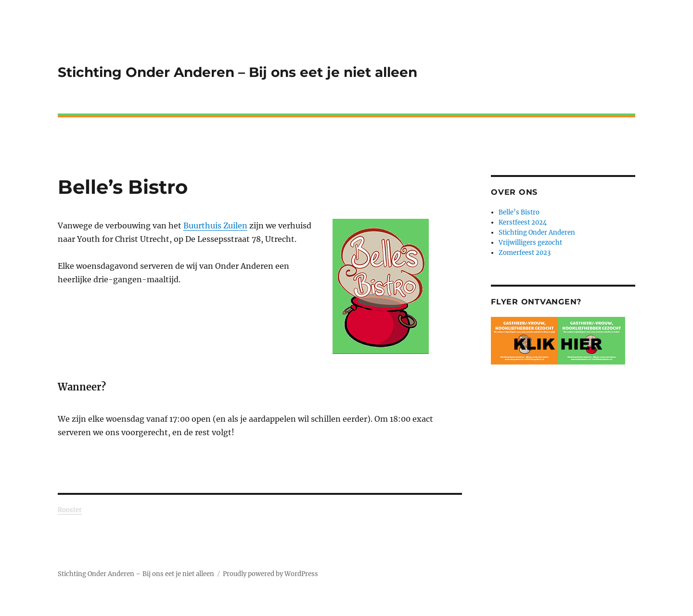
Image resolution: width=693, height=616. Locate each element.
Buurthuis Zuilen (215, 226)
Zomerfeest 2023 (525, 253)
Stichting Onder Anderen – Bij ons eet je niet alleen (237, 72)
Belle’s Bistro (519, 212)
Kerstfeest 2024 (523, 222)
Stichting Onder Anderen (537, 233)
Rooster (70, 510)
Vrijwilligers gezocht (530, 243)
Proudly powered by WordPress (270, 574)
